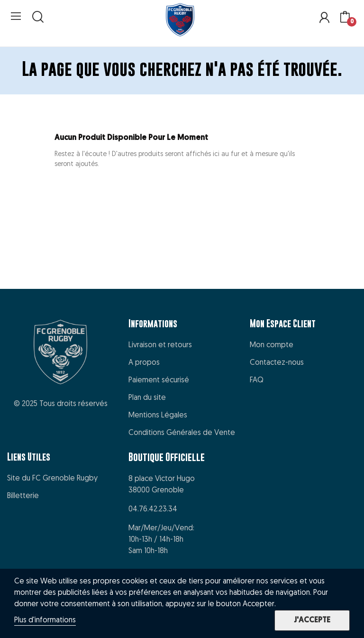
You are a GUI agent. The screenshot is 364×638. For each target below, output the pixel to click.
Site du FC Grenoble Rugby (52, 479)
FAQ (257, 380)
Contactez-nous (277, 363)
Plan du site (147, 398)
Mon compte (272, 345)
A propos (144, 363)
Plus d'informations (45, 620)
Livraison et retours (160, 345)
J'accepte (312, 620)
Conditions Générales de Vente (182, 433)
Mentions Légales (158, 416)
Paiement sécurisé (159, 380)
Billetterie (23, 496)
